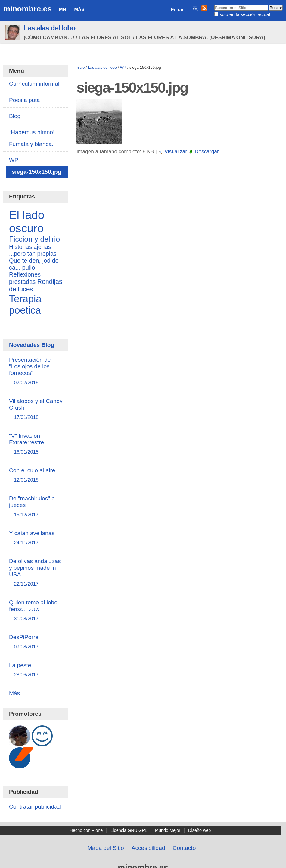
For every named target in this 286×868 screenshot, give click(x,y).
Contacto (184, 848)
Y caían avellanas (36, 538)
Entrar (177, 10)
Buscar (214, 5)
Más (79, 9)
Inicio (80, 67)
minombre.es (28, 9)
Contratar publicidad (35, 807)
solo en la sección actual (245, 14)
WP (123, 67)
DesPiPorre (36, 642)
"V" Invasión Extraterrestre (36, 444)
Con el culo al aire (36, 475)
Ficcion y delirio (34, 239)
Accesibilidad (148, 848)
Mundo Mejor (168, 830)
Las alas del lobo (49, 28)
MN (63, 9)
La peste (36, 670)
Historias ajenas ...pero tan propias (33, 250)
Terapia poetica (25, 304)
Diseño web (199, 830)
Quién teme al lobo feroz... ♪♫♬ (36, 611)
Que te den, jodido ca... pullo (34, 264)
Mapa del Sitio (106, 848)
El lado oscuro (27, 222)
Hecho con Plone (86, 830)
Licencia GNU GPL (129, 830)
